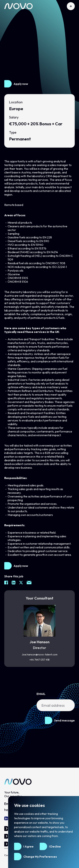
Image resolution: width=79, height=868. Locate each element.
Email (41, 694)
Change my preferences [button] (40, 857)
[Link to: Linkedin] (6, 818)
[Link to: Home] (18, 6)
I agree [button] (28, 846)
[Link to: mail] (29, 583)
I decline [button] (55, 846)
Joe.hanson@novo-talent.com (40, 655)
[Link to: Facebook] (6, 583)
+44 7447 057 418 (39, 660)
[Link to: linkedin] (14, 583)
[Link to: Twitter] (21, 583)
